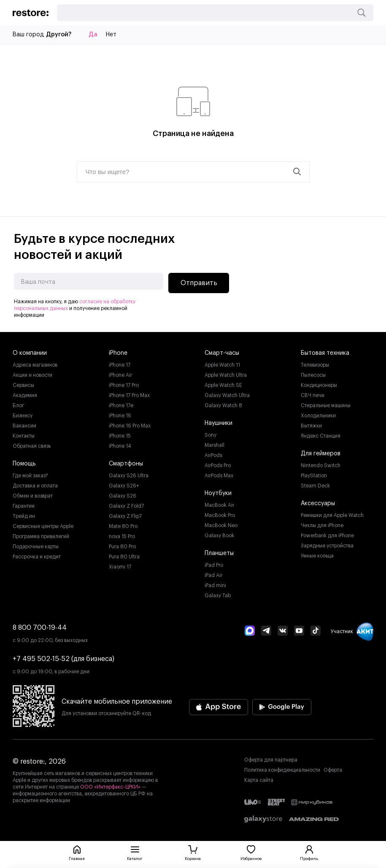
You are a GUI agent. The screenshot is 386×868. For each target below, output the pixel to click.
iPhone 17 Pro (124, 385)
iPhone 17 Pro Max (129, 395)
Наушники (219, 423)
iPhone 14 (120, 446)
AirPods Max (219, 476)
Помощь (24, 464)
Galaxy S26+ (124, 486)
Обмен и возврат (33, 496)
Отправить (199, 283)
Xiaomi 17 (120, 567)
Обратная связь (32, 446)
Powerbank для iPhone (327, 536)
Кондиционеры (319, 385)
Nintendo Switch (321, 465)
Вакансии (24, 426)
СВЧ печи (313, 395)
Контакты (24, 436)
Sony (211, 435)
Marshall (215, 445)
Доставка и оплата (35, 486)
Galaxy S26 (123, 496)
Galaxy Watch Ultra (227, 395)
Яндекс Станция (321, 436)
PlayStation (314, 476)
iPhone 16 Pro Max (130, 426)
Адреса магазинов (35, 365)
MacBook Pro (220, 515)
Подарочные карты (36, 547)
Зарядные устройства (327, 546)
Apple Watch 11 (222, 365)
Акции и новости (32, 375)
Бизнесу (23, 416)
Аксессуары (318, 503)
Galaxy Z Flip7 (125, 516)
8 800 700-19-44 (40, 628)
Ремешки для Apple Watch (332, 515)
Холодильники (318, 416)
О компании (30, 353)
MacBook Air (219, 505)
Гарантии (24, 506)
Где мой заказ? (30, 476)
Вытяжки (311, 426)
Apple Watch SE (223, 385)
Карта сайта (259, 780)
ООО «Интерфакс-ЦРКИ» (111, 787)
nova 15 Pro (122, 536)
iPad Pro (214, 565)
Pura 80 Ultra (124, 557)
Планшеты (219, 553)
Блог (18, 405)
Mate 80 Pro (123, 526)
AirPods (213, 455)
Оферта (333, 770)
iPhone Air (120, 375)
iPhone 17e (121, 405)
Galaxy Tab (218, 596)
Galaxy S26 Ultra (129, 476)
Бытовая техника (325, 353)
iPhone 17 (120, 365)
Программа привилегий (41, 536)
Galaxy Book (219, 536)
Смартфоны (126, 464)
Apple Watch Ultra (226, 375)
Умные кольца (317, 556)
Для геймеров (321, 454)
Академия (25, 395)
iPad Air (213, 575)
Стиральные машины (326, 405)
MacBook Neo (221, 525)
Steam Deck (315, 486)
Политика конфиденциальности (282, 770)
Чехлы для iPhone (322, 525)
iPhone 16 (120, 416)
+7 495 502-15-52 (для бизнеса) (63, 659)
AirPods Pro (218, 465)
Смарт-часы (222, 353)
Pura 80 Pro (122, 547)
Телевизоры (315, 365)
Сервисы (23, 385)
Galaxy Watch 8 (223, 405)
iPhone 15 (120, 436)
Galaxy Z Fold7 (126, 506)
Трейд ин (24, 516)
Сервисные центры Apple (43, 526)
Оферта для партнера (271, 760)
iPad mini (215, 585)
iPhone (118, 353)
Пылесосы (313, 375)
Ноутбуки (218, 493)
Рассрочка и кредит (37, 557)
